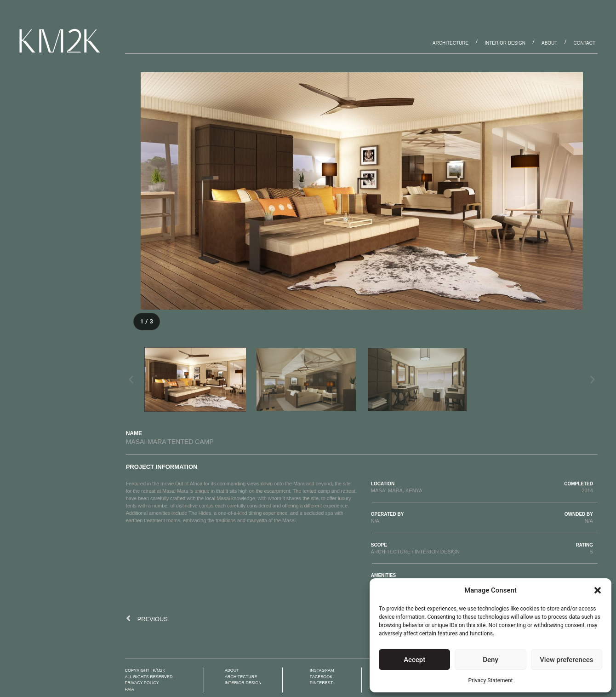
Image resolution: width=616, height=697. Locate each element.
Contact (584, 43)
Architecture (451, 43)
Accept (414, 660)
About (549, 43)
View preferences (566, 660)
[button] (598, 590)
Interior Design (505, 43)
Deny (491, 660)
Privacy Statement (490, 680)
